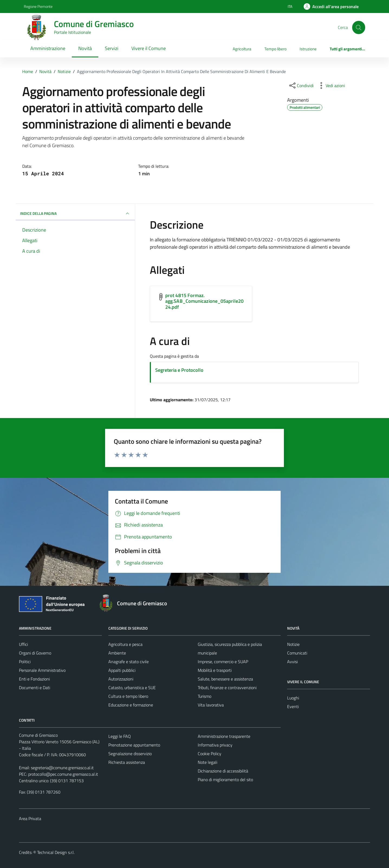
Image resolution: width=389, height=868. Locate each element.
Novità (85, 48)
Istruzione (308, 49)
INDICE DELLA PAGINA (75, 213)
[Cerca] (359, 27)
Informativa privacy (215, 745)
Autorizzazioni (121, 679)
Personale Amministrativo (42, 670)
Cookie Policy (210, 754)
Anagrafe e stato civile (129, 662)
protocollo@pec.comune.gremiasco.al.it (63, 774)
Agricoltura (242, 49)
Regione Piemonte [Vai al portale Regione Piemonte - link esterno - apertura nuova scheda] (38, 6)
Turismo (205, 696)
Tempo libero (275, 49)
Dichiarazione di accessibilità (223, 771)
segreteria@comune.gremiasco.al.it (62, 768)
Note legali (208, 762)
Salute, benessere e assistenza (225, 679)
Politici (25, 662)
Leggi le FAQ (120, 736)
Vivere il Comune (149, 48)
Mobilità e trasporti (215, 670)
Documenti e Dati (35, 688)
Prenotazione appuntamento (134, 745)
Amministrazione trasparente (224, 736)
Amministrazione (48, 48)
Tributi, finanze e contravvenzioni (227, 688)
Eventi (293, 706)
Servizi (112, 48)
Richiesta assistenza (127, 762)
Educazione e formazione (131, 705)
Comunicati (297, 653)
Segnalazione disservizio (130, 754)
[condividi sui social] (301, 86)
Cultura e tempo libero (128, 696)
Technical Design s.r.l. (56, 852)
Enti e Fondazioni (34, 679)
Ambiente (117, 653)
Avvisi (292, 662)
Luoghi (293, 698)
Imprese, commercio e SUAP (223, 662)
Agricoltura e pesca (125, 644)
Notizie (293, 644)
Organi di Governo (35, 653)
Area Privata (30, 818)
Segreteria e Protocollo (179, 370)
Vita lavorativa (211, 705)
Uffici (23, 644)
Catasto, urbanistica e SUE (132, 688)
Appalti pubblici (122, 670)
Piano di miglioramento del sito (225, 780)
